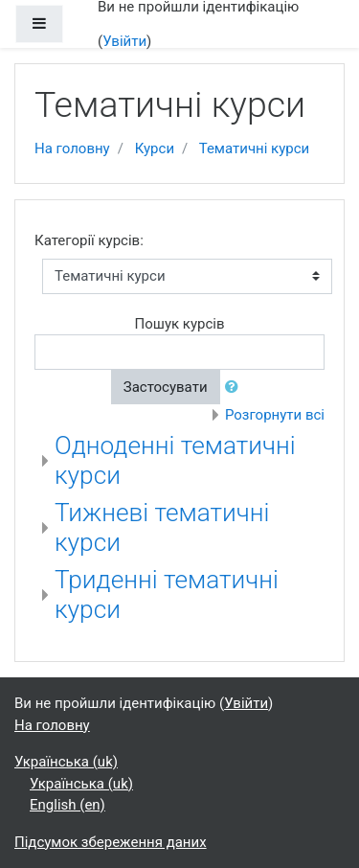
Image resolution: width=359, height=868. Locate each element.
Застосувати (166, 387)
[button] (236, 388)
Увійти (124, 41)
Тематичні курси (255, 148)
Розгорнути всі (275, 415)
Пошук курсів (179, 324)
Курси (155, 148)
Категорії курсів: (89, 240)
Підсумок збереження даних (111, 842)
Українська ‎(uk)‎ (66, 762)
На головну (72, 148)
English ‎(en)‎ (67, 805)
